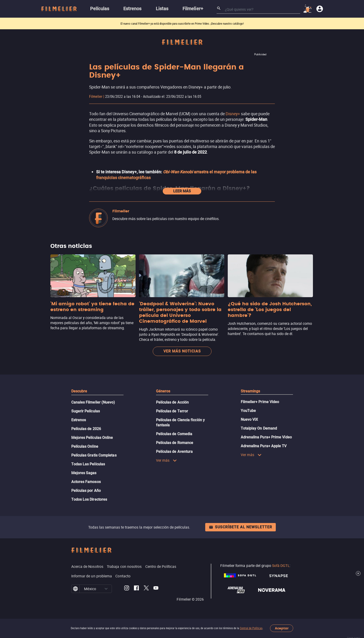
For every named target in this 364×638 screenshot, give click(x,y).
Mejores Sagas (84, 473)
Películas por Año (86, 491)
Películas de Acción (172, 402)
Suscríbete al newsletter (240, 527)
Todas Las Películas (88, 464)
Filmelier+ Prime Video (260, 402)
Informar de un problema (92, 576)
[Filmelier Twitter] (146, 589)
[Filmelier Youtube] (156, 589)
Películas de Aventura (174, 452)
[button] (106, 589)
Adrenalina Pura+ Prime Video (266, 437)
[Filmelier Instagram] (127, 589)
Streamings (250, 391)
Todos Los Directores (89, 499)
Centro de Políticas (161, 566)
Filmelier (96, 97)
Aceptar (282, 628)
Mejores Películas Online (92, 438)
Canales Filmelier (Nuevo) (93, 402)
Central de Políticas (251, 628)
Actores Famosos (86, 482)
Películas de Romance (175, 443)
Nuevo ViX (249, 419)
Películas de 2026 (86, 429)
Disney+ (233, 114)
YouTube (248, 411)
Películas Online (85, 446)
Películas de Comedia (174, 434)
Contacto (123, 576)
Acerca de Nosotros (87, 566)
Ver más (167, 460)
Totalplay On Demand (259, 428)
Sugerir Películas (86, 411)
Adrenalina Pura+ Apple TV (264, 446)
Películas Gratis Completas (94, 455)
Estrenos (79, 420)
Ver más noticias (182, 351)
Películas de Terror (172, 411)
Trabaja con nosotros (124, 566)
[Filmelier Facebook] (136, 589)
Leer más (182, 191)
